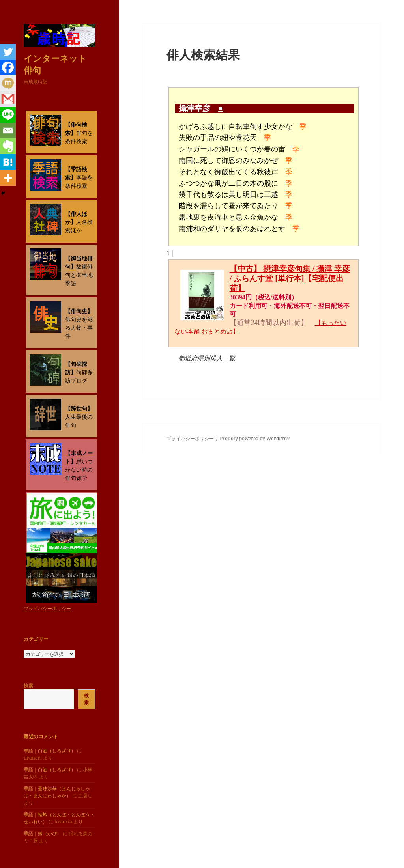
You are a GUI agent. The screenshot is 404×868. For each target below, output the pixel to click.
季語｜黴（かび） (43, 833)
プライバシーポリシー (47, 608)
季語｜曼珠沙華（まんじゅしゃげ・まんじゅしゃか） (57, 792)
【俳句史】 (79, 311)
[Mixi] (8, 83)
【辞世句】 (79, 408)
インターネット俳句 (55, 64)
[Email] (8, 131)
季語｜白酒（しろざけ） (50, 751)
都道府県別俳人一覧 (207, 358)
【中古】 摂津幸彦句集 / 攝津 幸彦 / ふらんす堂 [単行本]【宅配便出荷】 (290, 278)
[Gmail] (8, 99)
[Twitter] (8, 52)
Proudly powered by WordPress (255, 438)
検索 (28, 686)
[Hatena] (8, 162)
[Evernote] (8, 146)
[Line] (8, 115)
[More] (8, 178)
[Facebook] (8, 67)
